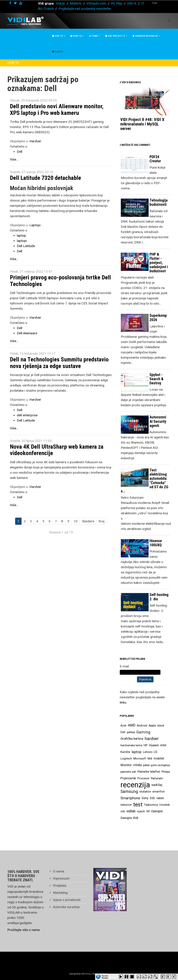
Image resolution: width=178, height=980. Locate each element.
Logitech (126, 758)
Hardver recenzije (145, 36)
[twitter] (15, 3)
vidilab (131, 811)
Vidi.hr (61, 3)
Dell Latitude (26, 246)
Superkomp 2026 (158, 318)
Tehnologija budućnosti (159, 202)
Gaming (143, 732)
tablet (160, 798)
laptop (21, 236)
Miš (150, 758)
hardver (152, 739)
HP (146, 745)
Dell (20, 152)
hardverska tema (131, 745)
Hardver (35, 141)
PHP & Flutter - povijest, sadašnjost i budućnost (159, 263)
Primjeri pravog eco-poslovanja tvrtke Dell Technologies (60, 281)
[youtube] (21, 3)
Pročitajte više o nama (23, 930)
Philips (166, 772)
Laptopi (35, 225)
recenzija (135, 785)
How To (76, 36)
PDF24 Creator (155, 159)
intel (163, 745)
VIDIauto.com (96, 3)
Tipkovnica (151, 805)
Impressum (61, 878)
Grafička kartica (132, 739)
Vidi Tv (58, 36)
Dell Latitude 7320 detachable (45, 178)
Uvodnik (164, 805)
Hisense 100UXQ (156, 543)
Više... (14, 159)
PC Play (117, 3)
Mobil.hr (76, 3)
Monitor (126, 765)
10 (76, 521)
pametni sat (128, 772)
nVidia (137, 765)
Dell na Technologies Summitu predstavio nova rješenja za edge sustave (59, 363)
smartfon (158, 791)
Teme (94, 36)
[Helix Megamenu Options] (169, 21)
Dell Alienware (27, 333)
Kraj (102, 521)
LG (156, 752)
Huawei (154, 745)
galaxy (131, 732)
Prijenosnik (128, 778)
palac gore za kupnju (157, 765)
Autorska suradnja (66, 907)
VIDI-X (132, 3)
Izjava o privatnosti (66, 900)
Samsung (129, 791)
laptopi (22, 241)
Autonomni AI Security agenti (158, 421)
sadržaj (157, 785)
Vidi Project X (115, 36)
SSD (152, 798)
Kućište (125, 752)
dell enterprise (27, 415)
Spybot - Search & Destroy (156, 379)
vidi (123, 811)
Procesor (143, 778)
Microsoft (140, 758)
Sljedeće (88, 521)
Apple (152, 725)
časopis (157, 811)
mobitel (159, 758)
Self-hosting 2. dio (159, 597)
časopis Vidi (129, 818)
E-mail (124, 666)
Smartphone (130, 798)
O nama (58, 871)
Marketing (60, 893)
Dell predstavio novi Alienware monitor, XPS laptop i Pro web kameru (57, 109)
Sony (145, 798)
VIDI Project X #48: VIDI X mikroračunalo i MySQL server (142, 124)
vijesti (141, 811)
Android (142, 725)
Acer (124, 725)
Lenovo (148, 752)
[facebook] (10, 3)
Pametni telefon (149, 772)
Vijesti (58, 52)
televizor (126, 805)
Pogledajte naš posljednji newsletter (85, 9)
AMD (132, 725)
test (138, 805)
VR (148, 811)
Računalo (157, 778)
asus (161, 725)
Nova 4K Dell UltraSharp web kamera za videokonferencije (57, 450)
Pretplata (59, 886)
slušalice (145, 791)
